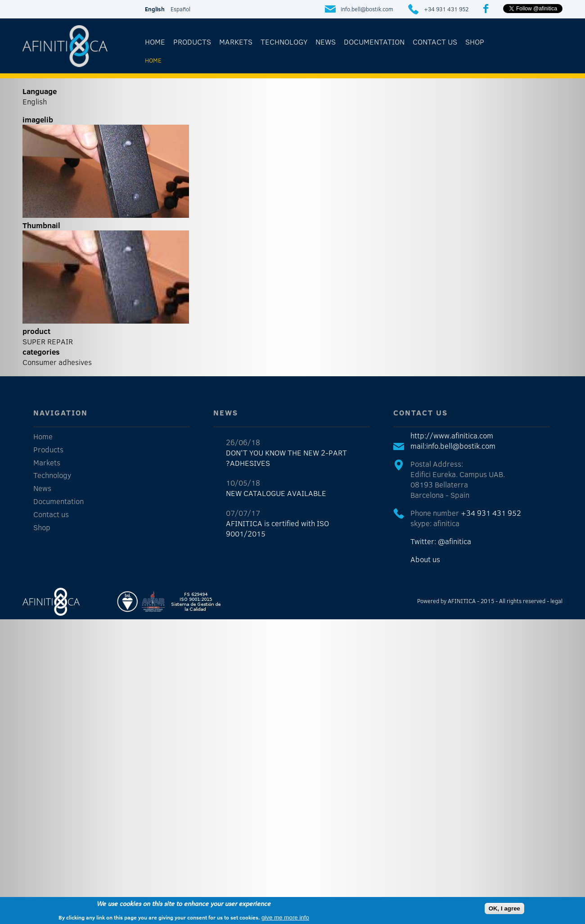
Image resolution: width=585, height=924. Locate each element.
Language (40, 91)
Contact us (435, 42)
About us (425, 559)
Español (180, 9)
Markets (236, 42)
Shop (475, 42)
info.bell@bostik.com (367, 9)
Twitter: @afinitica (441, 541)
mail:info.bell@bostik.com (453, 446)
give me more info (285, 917)
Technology (284, 42)
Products (192, 42)
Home (155, 42)
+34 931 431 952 (446, 9)
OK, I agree (504, 908)
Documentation (374, 42)
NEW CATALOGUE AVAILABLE (276, 493)
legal (556, 601)
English (155, 9)
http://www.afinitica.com (452, 435)
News (326, 42)
